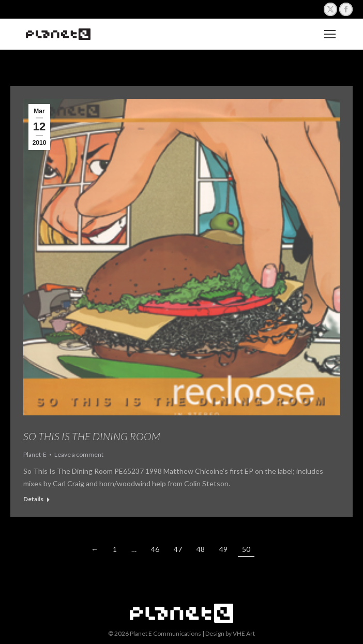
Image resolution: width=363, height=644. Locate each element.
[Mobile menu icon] (330, 34)
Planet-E (35, 454)
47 (178, 549)
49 (223, 549)
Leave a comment (79, 454)
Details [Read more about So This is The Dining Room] (33, 499)
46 (155, 549)
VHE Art (244, 633)
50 (246, 549)
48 (201, 549)
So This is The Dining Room (92, 436)
